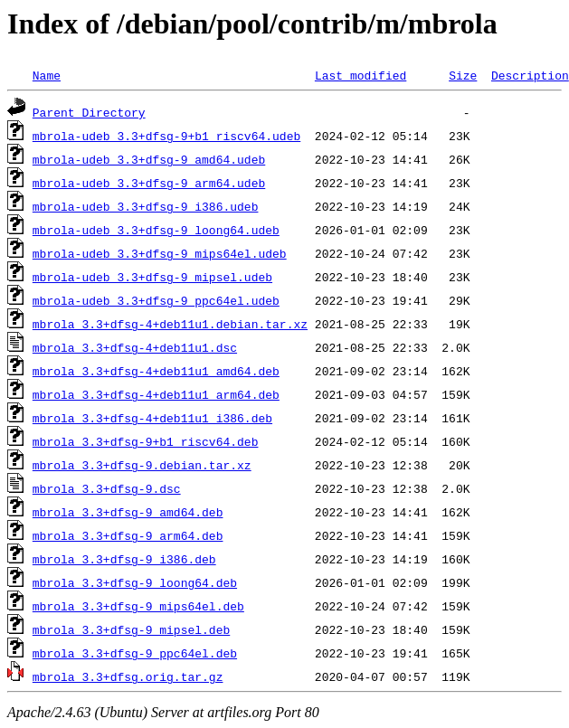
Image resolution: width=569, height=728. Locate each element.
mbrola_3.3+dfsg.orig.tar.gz (128, 676)
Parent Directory (89, 112)
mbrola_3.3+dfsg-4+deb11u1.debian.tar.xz (170, 324)
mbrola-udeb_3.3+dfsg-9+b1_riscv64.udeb (166, 136)
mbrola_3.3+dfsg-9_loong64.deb (135, 582)
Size (463, 75)
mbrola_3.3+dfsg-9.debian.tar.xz (142, 465)
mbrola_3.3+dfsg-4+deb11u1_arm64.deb (156, 394)
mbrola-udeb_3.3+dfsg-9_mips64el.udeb (160, 253)
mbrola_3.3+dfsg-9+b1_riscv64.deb (146, 441)
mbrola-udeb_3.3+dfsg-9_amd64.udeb (149, 159)
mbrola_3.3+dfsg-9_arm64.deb (128, 535)
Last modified (360, 75)
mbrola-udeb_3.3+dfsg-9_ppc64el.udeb (156, 300)
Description (530, 75)
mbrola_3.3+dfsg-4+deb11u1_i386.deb (152, 418)
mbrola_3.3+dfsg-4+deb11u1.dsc (135, 347)
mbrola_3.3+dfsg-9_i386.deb (124, 559)
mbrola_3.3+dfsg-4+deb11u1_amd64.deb (156, 371)
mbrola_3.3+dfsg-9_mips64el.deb (138, 606)
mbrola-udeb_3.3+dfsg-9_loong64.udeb (156, 230)
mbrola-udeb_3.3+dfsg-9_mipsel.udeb (152, 277)
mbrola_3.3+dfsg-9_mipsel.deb (131, 629)
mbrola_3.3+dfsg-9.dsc (107, 488)
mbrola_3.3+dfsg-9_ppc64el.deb (135, 653)
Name (47, 75)
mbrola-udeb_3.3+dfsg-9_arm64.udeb (149, 183)
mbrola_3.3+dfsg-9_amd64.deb (128, 512)
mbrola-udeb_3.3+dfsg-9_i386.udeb (146, 206)
